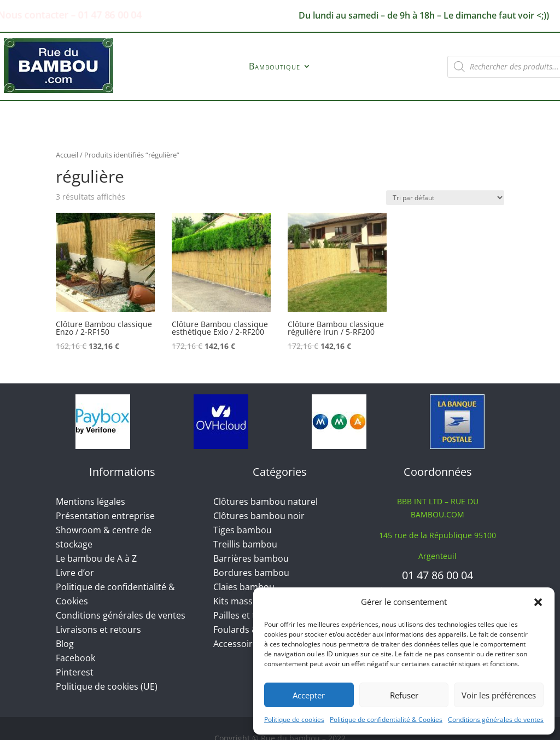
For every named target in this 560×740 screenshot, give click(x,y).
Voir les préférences (499, 695)
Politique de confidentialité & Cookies (386, 719)
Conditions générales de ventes (496, 719)
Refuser (404, 695)
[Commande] (445, 198)
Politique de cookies (294, 719)
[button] (538, 602)
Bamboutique (275, 67)
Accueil (67, 155)
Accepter (309, 695)
